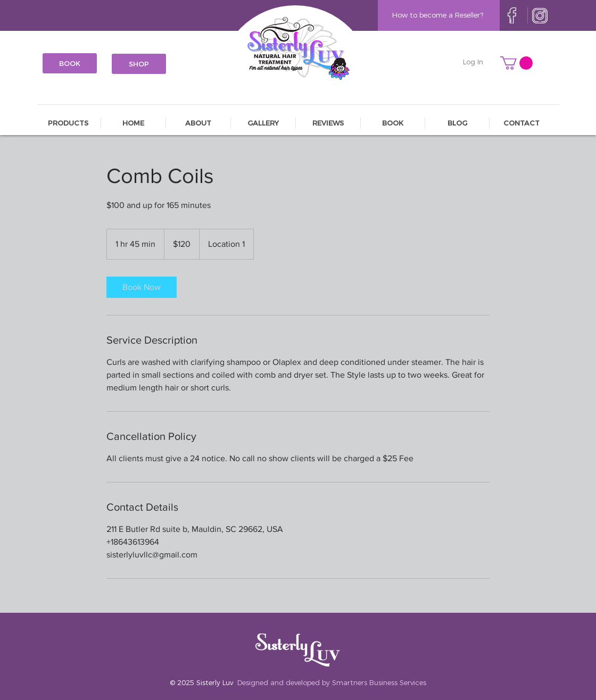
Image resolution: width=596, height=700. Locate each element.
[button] (516, 63)
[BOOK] (70, 63)
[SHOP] (139, 64)
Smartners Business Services (379, 682)
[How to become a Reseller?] (437, 15)
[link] (142, 287)
